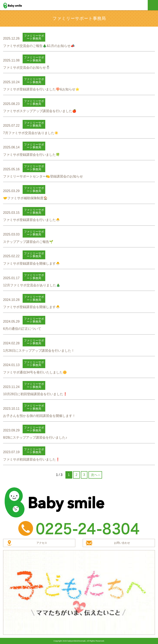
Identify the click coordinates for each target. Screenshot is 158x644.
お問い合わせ (122, 543)
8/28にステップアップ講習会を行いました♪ (35, 437)
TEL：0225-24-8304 (79, 528)
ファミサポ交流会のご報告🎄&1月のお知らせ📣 (39, 46)
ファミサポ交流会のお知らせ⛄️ (27, 68)
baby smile (17, 6)
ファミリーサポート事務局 (34, 37)
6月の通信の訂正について (22, 329)
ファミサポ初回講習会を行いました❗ (31, 459)
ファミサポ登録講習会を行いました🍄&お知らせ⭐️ (41, 89)
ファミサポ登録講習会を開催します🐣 (31, 263)
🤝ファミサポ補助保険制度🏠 (25, 198)
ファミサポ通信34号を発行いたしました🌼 (35, 372)
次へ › (95, 475)
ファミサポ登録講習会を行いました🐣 (31, 220)
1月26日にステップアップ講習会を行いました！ (39, 351)
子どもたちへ (79, 592)
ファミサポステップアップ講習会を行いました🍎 (40, 111)
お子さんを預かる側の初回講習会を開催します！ (39, 416)
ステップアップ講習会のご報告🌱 (28, 242)
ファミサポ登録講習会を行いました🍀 (31, 155)
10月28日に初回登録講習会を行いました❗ (35, 394)
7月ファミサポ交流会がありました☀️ (31, 133)
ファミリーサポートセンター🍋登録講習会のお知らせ (43, 176)
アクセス (42, 543)
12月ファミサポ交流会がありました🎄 (32, 285)
